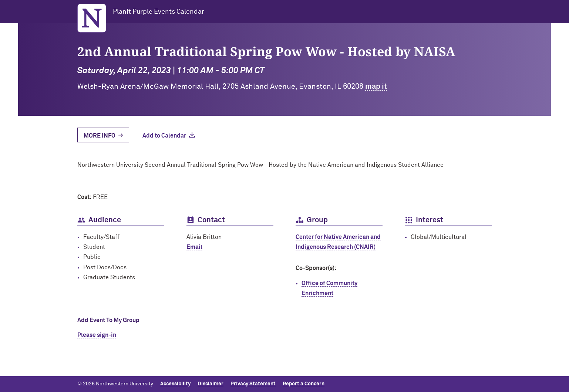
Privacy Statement (253, 384)
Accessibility (175, 384)
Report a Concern (304, 384)
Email (194, 247)
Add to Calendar (164, 136)
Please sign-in (97, 335)
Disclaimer (211, 384)
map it (376, 87)
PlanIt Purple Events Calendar (159, 12)
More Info (100, 136)
